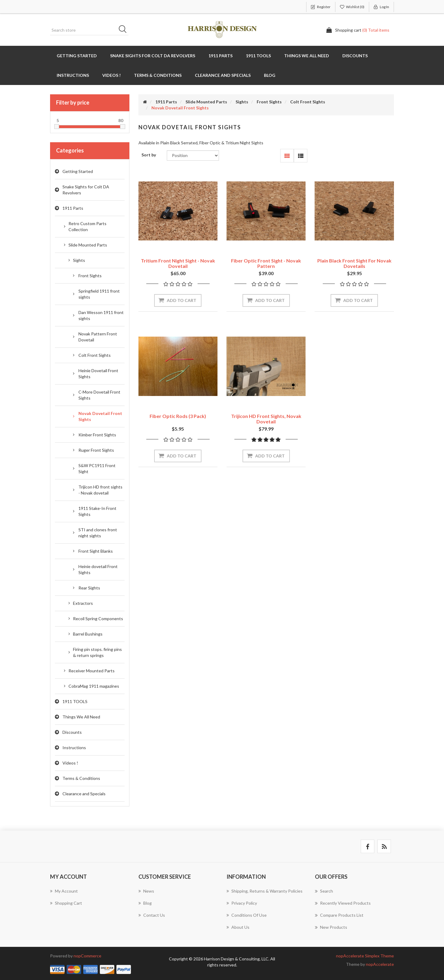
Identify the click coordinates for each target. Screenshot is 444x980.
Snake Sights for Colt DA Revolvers (86, 190)
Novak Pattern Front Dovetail (98, 337)
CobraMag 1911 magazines (94, 686)
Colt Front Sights (95, 355)
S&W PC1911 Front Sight (97, 468)
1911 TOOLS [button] (258, 56)
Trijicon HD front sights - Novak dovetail (100, 490)
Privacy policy (242, 903)
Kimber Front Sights (97, 435)
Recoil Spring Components (98, 619)
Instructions (74, 748)
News (146, 891)
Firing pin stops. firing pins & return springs (97, 652)
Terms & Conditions (81, 778)
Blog (270, 75)
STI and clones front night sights (98, 533)
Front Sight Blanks (96, 551)
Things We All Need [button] (307, 56)
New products (331, 927)
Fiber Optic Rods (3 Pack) (178, 416)
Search (125, 30)
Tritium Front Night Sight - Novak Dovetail (178, 263)
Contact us (152, 915)
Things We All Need (81, 717)
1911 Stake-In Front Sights (97, 511)
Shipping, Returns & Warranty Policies (265, 891)
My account (64, 891)
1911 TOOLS (75, 701)
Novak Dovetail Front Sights (100, 416)
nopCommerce (87, 956)
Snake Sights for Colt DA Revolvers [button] (153, 56)
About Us (238, 927)
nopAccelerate (380, 964)
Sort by (149, 155)
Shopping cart (66, 903)
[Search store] (89, 30)
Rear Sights (89, 588)
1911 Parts (73, 208)
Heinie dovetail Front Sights (98, 569)
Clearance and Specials (223, 75)
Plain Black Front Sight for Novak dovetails (354, 263)
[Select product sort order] (193, 155)
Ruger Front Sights (96, 450)
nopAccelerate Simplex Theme (365, 956)
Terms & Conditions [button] (158, 75)
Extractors (83, 603)
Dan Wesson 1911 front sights (101, 315)
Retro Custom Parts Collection (87, 226)
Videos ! (111, 75)
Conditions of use (247, 915)
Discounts (355, 56)
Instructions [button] (73, 75)
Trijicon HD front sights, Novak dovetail (266, 419)
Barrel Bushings (88, 634)
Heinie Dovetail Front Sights (98, 374)
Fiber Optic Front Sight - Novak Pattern (266, 263)
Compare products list (339, 915)
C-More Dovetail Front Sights (99, 395)
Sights (79, 260)
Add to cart (182, 300)
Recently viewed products (343, 903)
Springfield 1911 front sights (99, 294)
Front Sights (90, 276)
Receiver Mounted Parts (92, 671)
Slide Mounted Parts (88, 245)
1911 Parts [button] (220, 56)
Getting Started (77, 56)
